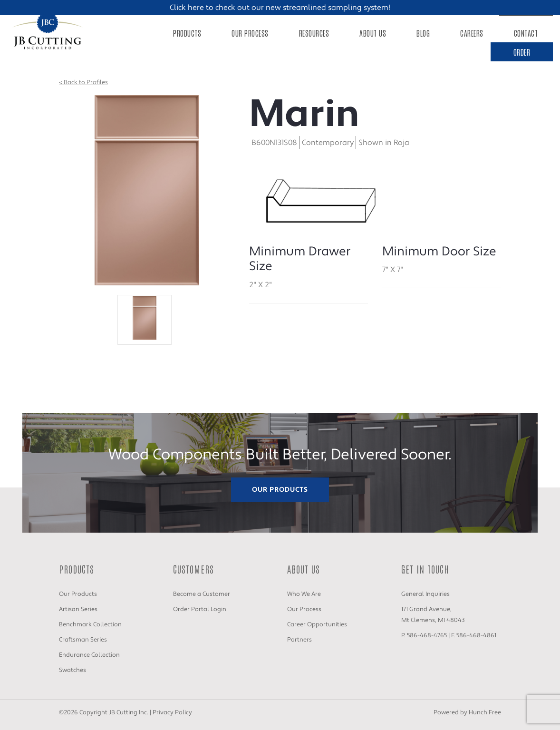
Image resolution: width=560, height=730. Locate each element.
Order (522, 52)
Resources (314, 33)
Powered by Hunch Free (467, 712)
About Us (373, 33)
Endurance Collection (89, 655)
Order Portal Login (200, 609)
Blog (423, 33)
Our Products (280, 490)
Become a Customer (202, 594)
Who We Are (304, 594)
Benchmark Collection (90, 624)
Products (187, 33)
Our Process (250, 33)
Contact (526, 33)
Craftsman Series (83, 640)
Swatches (72, 670)
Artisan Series (78, 609)
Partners (299, 640)
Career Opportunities (317, 624)
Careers (472, 33)
